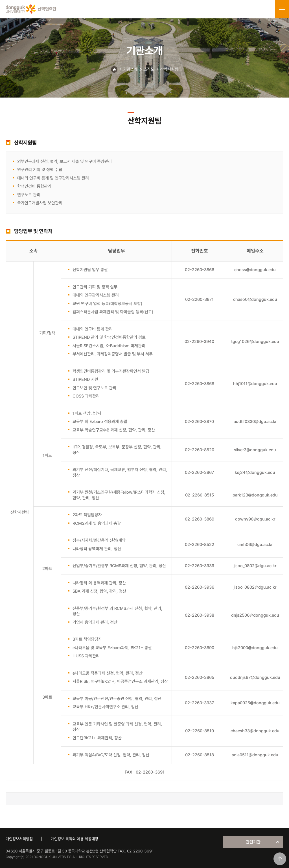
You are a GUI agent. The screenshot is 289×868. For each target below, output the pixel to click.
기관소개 (130, 69)
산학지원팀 (169, 69)
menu (282, 9)
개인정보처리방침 (19, 839)
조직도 (149, 69)
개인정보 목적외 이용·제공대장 (75, 839)
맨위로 (280, 859)
